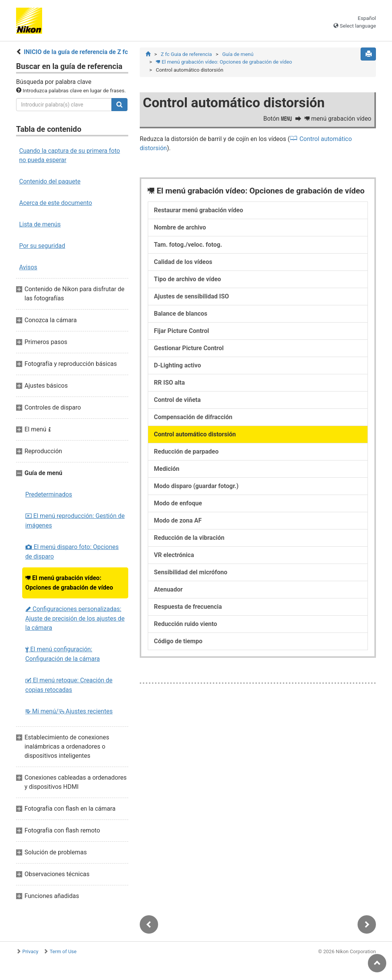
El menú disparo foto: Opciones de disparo (72, 552)
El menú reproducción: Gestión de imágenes (75, 521)
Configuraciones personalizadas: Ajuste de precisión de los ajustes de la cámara (75, 618)
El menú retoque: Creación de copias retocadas (69, 685)
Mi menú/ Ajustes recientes (69, 711)
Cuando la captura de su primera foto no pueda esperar (69, 155)
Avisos (28, 267)
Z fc (186, 54)
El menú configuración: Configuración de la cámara (63, 654)
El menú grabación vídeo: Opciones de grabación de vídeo (69, 583)
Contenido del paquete (50, 181)
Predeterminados (49, 494)
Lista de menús (40, 224)
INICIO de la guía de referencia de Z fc (76, 52)
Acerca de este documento (56, 203)
